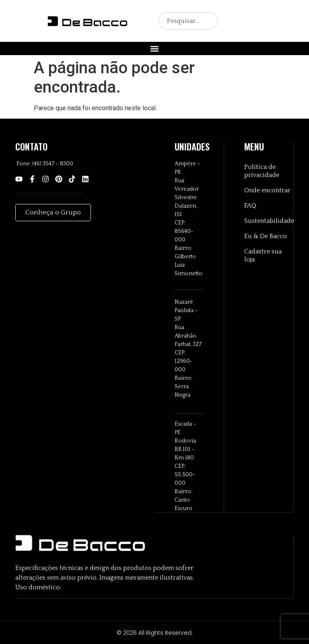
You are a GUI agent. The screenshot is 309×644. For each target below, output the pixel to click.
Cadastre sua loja (263, 256)
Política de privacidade (262, 171)
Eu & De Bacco (266, 237)
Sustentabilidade (269, 221)
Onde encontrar (267, 191)
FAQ (250, 206)
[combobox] (188, 21)
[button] (155, 48)
